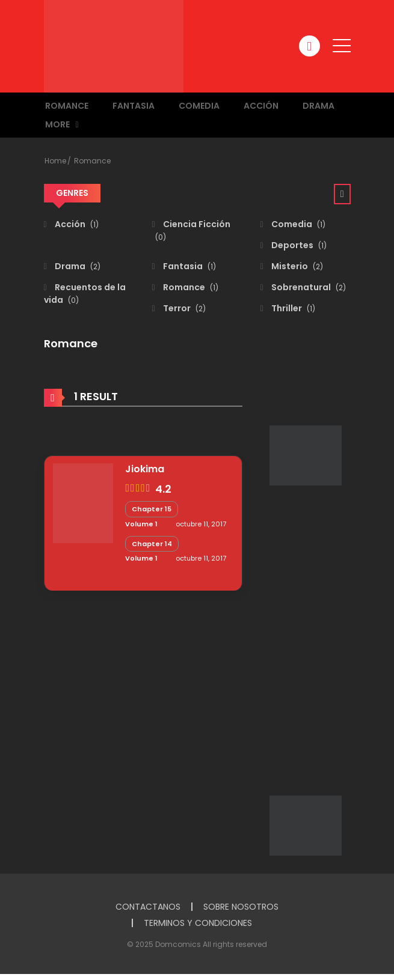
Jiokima (145, 469)
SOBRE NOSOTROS (241, 907)
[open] (342, 46)
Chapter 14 (152, 544)
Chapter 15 (152, 509)
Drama (319, 106)
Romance (67, 106)
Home (55, 161)
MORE (57, 124)
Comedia (199, 106)
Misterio (296, 266)
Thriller (292, 308)
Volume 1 (141, 524)
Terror (183, 308)
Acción (261, 106)
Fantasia (134, 106)
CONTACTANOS (148, 907)
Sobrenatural (308, 287)
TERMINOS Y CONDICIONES (198, 923)
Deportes (298, 245)
